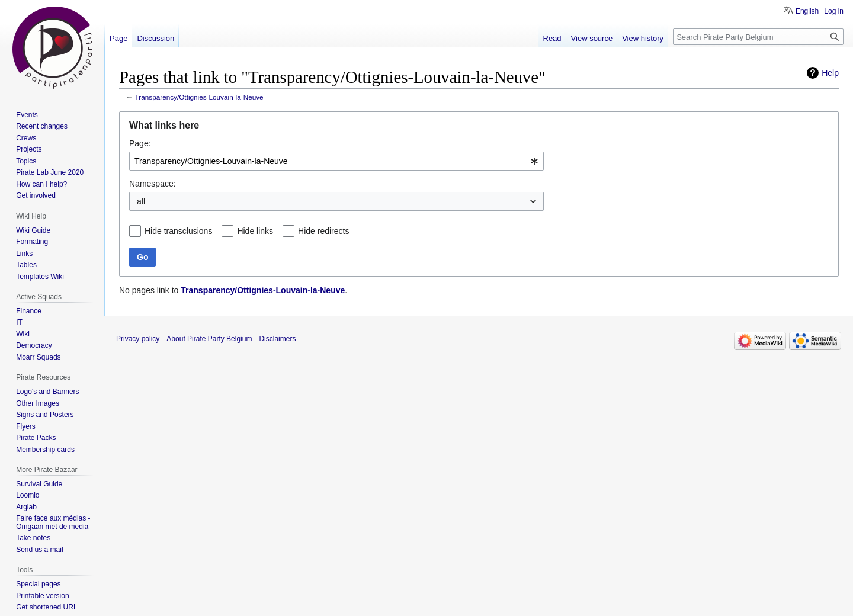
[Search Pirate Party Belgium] (758, 37)
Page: (140, 143)
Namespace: (153, 184)
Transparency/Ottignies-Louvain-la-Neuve (199, 97)
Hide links (255, 231)
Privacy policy (138, 339)
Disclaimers (277, 339)
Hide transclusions (178, 231)
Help (830, 73)
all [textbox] (141, 201)
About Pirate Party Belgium (209, 339)
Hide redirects (323, 231)
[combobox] (336, 161)
